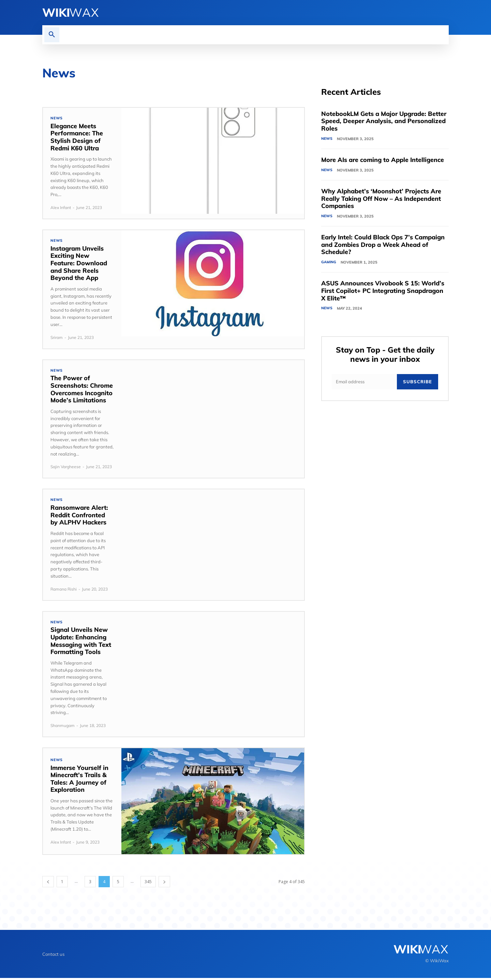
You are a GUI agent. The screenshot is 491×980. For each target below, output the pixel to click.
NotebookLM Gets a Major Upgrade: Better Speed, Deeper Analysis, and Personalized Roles (384, 121)
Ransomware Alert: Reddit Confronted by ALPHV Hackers (79, 517)
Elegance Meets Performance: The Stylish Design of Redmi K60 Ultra (77, 137)
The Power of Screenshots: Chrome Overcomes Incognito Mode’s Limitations (82, 390)
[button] (52, 35)
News (57, 118)
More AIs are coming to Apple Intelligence (383, 160)
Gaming (329, 263)
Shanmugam (63, 727)
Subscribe (418, 384)
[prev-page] (48, 884)
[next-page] (164, 884)
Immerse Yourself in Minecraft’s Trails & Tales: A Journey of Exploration (79, 781)
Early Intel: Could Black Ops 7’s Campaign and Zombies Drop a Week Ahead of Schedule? (383, 246)
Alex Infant (61, 208)
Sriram (57, 338)
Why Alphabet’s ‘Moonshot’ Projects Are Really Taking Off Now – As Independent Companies (381, 199)
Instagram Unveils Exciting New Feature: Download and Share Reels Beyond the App (79, 264)
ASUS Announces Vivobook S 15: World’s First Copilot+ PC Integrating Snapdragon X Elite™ (383, 292)
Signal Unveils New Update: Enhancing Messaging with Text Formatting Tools (81, 643)
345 (148, 884)
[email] (364, 384)
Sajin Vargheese (66, 468)
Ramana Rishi (64, 590)
